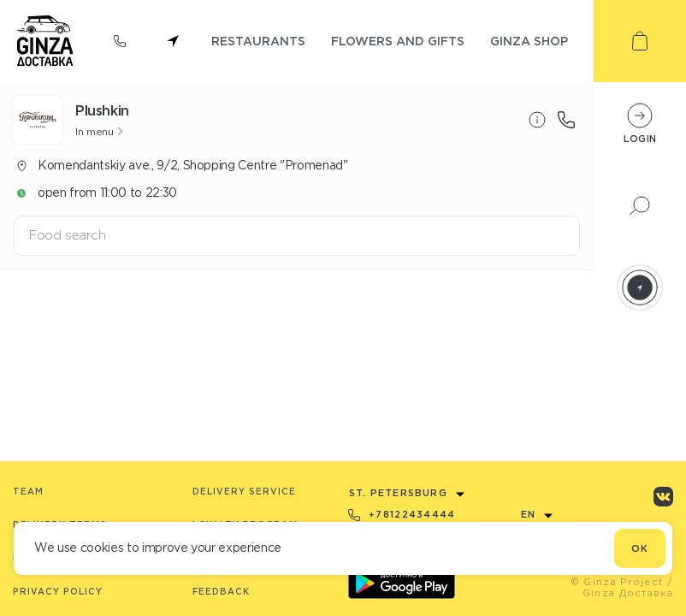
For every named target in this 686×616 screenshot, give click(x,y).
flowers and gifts (398, 41)
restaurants (258, 41)
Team (28, 492)
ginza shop (529, 41)
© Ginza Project (617, 582)
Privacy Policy (58, 592)
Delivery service (244, 492)
